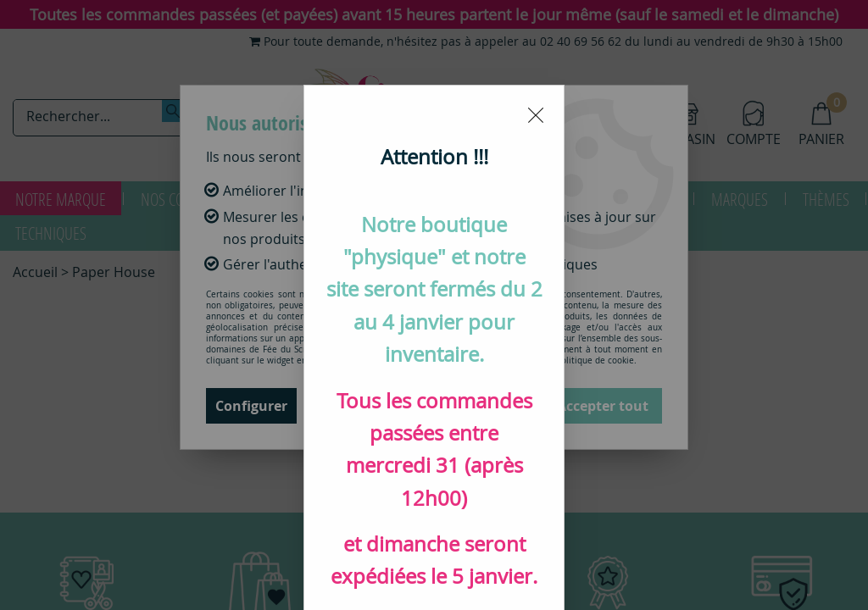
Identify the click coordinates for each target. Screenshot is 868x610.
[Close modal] (536, 30)
